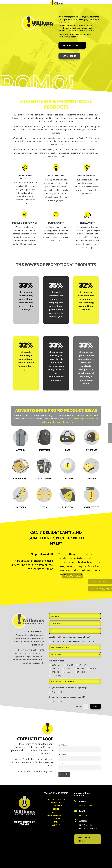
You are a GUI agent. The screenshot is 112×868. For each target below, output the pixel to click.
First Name (63, 745)
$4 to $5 (67, 669)
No (60, 692)
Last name (63, 754)
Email (61, 764)
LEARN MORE (70, 56)
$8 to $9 (67, 672)
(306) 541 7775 (86, 805)
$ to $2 (69, 665)
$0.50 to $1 (55, 665)
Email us (83, 815)
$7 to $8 (54, 672)
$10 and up (55, 675)
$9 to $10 (80, 672)
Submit (96, 706)
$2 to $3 (81, 665)
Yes (52, 692)
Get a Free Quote (72, 45)
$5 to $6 (79, 669)
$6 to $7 (92, 669)
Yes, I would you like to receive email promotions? (73, 641)
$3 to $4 (54, 669)
